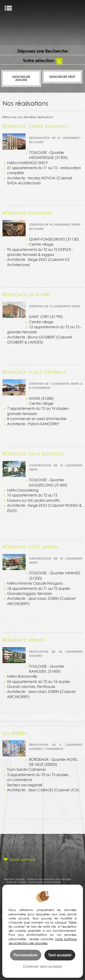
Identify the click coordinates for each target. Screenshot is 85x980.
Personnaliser (26, 955)
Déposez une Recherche (43, 51)
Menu (8, 8)
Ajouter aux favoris (22, 860)
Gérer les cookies (16, 882)
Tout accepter (60, 955)
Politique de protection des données (49, 879)
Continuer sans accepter (43, 966)
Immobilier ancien (21, 78)
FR (78, 9)
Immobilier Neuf (62, 77)
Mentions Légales (14, 879)
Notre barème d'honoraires (45, 882)
